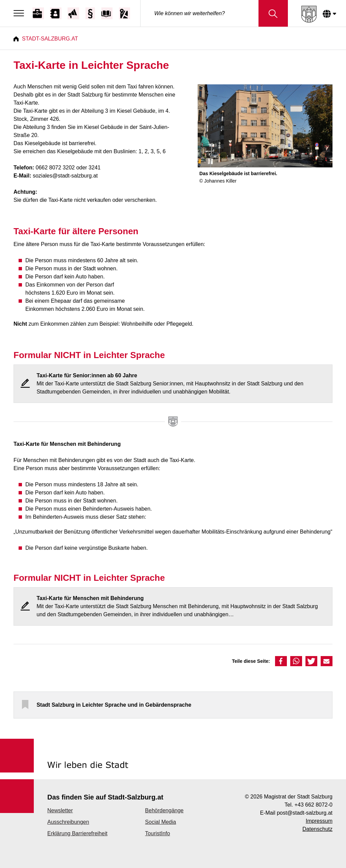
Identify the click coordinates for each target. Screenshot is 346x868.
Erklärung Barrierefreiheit (77, 833)
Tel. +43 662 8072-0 (308, 805)
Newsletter (60, 810)
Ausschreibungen (68, 822)
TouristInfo (157, 833)
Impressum (319, 821)
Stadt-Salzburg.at (50, 39)
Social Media (160, 822)
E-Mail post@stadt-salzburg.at (296, 813)
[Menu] (20, 13)
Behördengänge (164, 810)
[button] (281, 661)
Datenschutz (317, 829)
